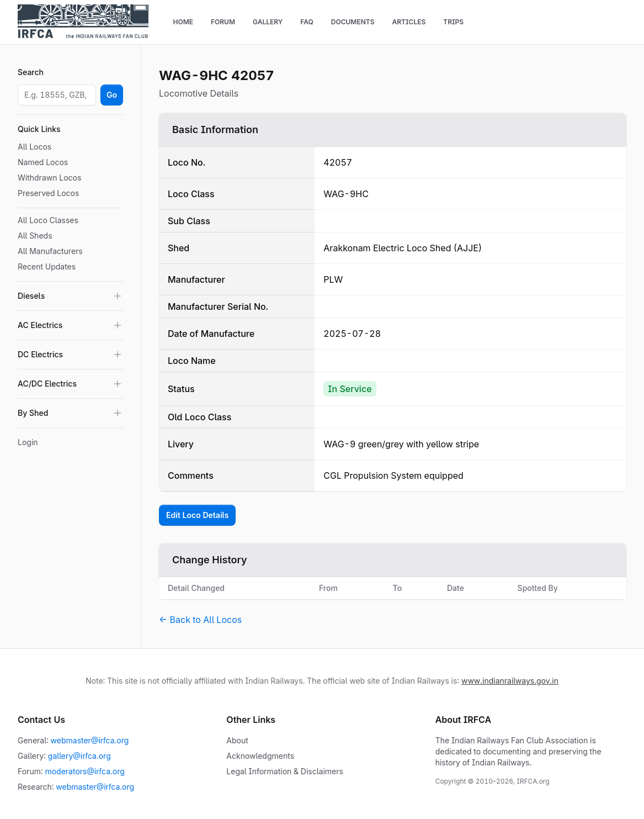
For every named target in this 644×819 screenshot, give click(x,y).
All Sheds (35, 236)
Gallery (268, 22)
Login (28, 442)
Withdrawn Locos (49, 178)
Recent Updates (47, 266)
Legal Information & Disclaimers (285, 771)
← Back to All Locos (200, 620)
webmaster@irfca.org (90, 740)
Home (183, 22)
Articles (409, 22)
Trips (453, 22)
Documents (353, 22)
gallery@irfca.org (79, 756)
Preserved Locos (48, 193)
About (237, 740)
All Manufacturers (50, 251)
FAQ (307, 22)
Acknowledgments (260, 756)
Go (112, 95)
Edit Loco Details (197, 515)
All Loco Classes (48, 220)
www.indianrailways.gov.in (510, 681)
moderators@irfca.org (84, 771)
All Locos (34, 147)
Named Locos (43, 162)
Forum (223, 22)
